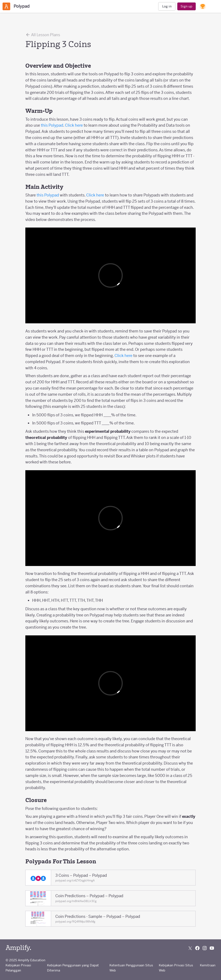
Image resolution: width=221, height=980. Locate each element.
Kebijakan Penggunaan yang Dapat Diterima (73, 968)
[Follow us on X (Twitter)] (190, 948)
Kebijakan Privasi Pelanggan (18, 968)
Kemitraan (208, 965)
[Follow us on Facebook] (197, 948)
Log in (167, 6)
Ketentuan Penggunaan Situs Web (131, 968)
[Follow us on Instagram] (205, 948)
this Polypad (52, 125)
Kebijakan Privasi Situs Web (176, 968)
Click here (74, 125)
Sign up (186, 6)
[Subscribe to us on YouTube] (212, 948)
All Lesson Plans (43, 35)
